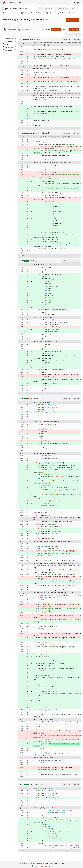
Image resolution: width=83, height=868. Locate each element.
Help (19, 3)
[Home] (4, 3)
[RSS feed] (40, 8)
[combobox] (68, 35)
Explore (12, 3)
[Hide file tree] (3, 35)
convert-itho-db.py (39, 133)
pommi (8, 8)
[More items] (80, 13)
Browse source (73, 20)
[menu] (79, 35)
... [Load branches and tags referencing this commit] (5, 25)
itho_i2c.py (35, 785)
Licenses (44, 866)
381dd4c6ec (56, 30)
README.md (34, 39)
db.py (33, 261)
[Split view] (73, 35)
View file (76, 39)
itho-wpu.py (35, 398)
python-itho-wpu (20, 8)
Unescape (67, 39)
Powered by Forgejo (26, 863)
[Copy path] (40, 39)
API (50, 866)
